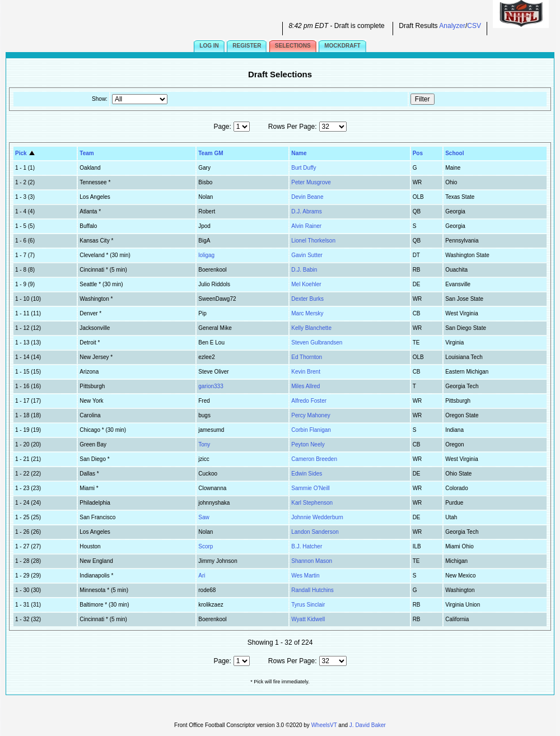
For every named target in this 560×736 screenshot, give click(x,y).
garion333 (211, 386)
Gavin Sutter (307, 255)
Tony (204, 444)
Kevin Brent (306, 372)
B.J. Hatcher (307, 546)
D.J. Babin (304, 270)
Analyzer (452, 26)
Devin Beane (307, 197)
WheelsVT (324, 725)
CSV (474, 26)
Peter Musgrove (311, 182)
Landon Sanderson (315, 532)
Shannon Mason (312, 561)
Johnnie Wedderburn (317, 517)
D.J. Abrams (306, 211)
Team (87, 153)
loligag (206, 255)
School (454, 153)
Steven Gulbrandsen (317, 343)
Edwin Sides (307, 474)
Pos (418, 153)
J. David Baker (368, 725)
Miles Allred (305, 386)
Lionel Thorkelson (313, 241)
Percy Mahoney (311, 415)
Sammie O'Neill (311, 488)
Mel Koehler (306, 284)
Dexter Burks (307, 299)
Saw (204, 517)
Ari (202, 576)
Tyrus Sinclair (308, 605)
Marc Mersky (307, 313)
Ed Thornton (307, 357)
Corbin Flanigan (311, 430)
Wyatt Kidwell (308, 619)
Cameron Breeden (314, 459)
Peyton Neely (308, 444)
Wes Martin (305, 576)
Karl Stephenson (312, 503)
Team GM (211, 153)
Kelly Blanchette (311, 328)
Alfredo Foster (309, 401)
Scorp (206, 546)
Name (299, 153)
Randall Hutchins (312, 590)
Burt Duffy (304, 168)
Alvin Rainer (306, 226)
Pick (25, 153)
